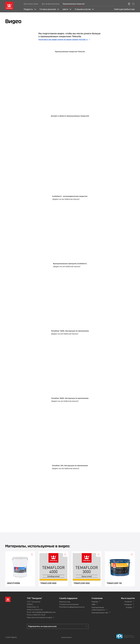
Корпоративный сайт (100, 613)
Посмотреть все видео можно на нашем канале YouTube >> (63, 40)
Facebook (128, 602)
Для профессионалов (50, 4)
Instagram (128, 605)
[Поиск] (133, 4)
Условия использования (69, 604)
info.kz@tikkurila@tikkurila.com (44, 612)
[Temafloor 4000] (54, 569)
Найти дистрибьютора (124, 9)
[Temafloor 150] (121, 569)
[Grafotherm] (21, 569)
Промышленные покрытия (74, 4)
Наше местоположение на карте (39, 617)
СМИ (93, 605)
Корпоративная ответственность (98, 609)
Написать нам (65, 602)
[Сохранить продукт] (129, 4)
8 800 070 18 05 (39, 615)
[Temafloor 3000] (88, 569)
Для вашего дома (31, 4)
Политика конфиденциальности (72, 607)
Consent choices (66, 637)
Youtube (129, 607)
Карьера (95, 602)
